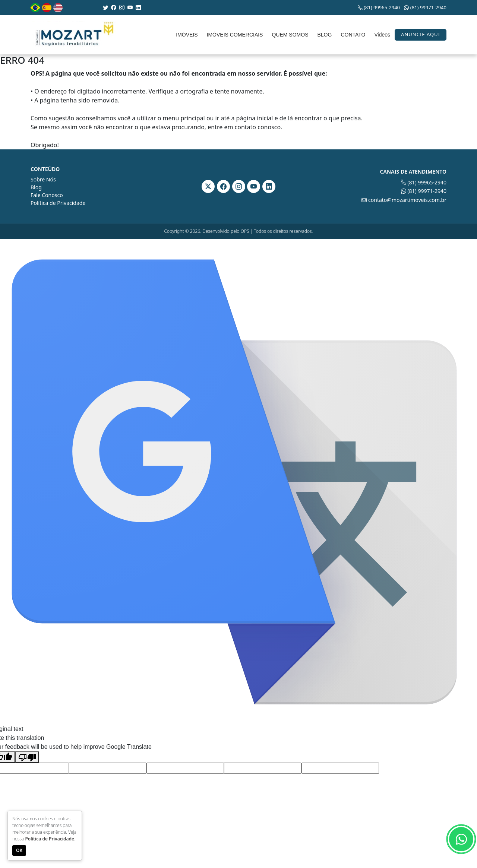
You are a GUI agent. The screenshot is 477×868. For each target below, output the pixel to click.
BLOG (324, 35)
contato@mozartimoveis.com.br (404, 200)
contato (245, 127)
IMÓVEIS (187, 35)
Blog (36, 187)
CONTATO (353, 35)
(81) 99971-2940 (425, 7)
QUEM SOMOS (290, 35)
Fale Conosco (47, 195)
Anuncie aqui (421, 34)
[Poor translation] (27, 757)
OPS (245, 231)
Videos (383, 35)
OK (19, 850)
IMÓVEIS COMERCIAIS (235, 35)
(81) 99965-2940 (379, 7)
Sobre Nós (43, 179)
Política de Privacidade (58, 203)
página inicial (255, 118)
